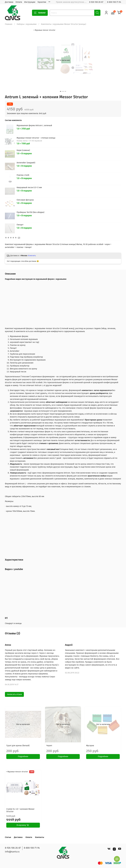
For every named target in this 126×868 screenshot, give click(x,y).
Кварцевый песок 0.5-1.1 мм (29, 187)
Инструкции (30, 2)
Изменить (32, 256)
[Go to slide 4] (66, 91)
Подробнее (23, 756)
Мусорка (90, 746)
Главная (9, 24)
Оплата (19, 2)
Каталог (40, 13)
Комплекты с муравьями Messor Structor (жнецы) (63, 24)
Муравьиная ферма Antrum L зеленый (34, 125)
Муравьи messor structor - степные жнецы (36, 138)
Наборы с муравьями (27, 24)
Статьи (8, 837)
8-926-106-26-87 (96, 2)
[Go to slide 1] (60, 91)
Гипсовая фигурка (25, 200)
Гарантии (42, 2)
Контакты (40, 837)
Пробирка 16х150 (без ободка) (30, 212)
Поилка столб (23, 175)
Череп (49, 746)
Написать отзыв (14, 694)
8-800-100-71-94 (114, 2)
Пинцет (20, 225)
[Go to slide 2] (62, 91)
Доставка (9, 2)
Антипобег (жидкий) (26, 163)
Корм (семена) (23, 150)
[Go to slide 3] (64, 91)
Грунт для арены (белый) (18, 746)
